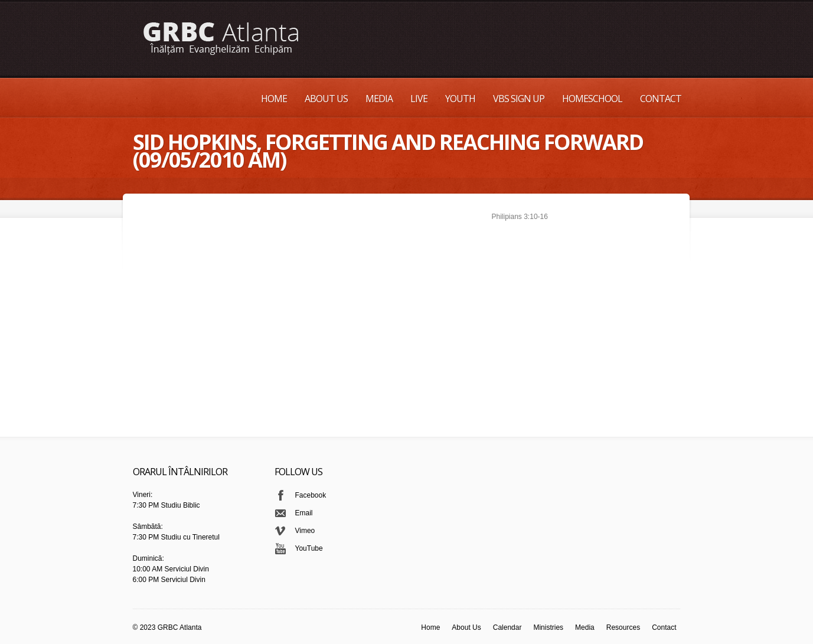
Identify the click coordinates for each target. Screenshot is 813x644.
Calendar (507, 627)
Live (419, 99)
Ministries (548, 627)
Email (304, 513)
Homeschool (592, 99)
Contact (661, 99)
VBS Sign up (519, 99)
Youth (460, 99)
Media (379, 99)
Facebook (311, 495)
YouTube (309, 548)
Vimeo (305, 531)
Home (274, 99)
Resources (623, 627)
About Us (326, 99)
